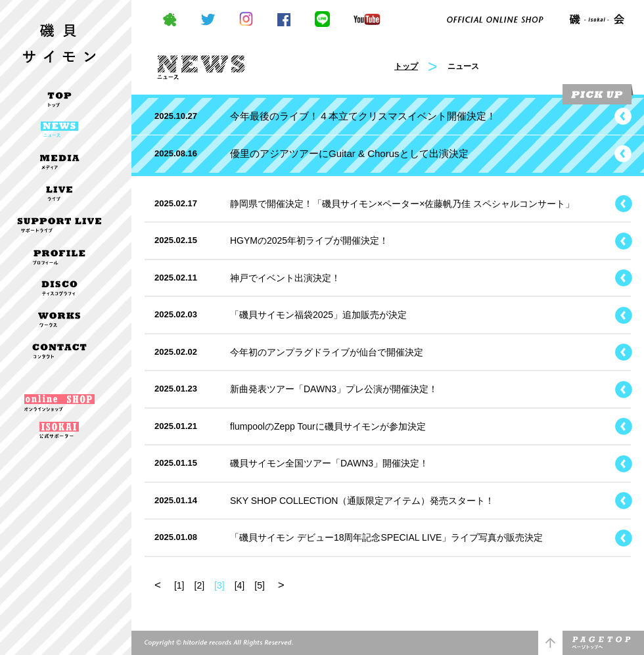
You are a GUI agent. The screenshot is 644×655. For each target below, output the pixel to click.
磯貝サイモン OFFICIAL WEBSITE (59, 35)
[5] (260, 585)
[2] (200, 585)
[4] (240, 585)
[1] (179, 585)
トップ (406, 66)
